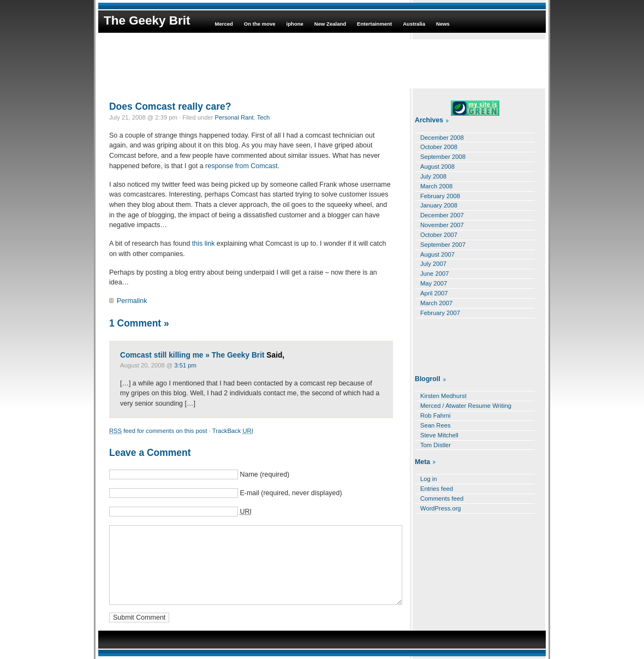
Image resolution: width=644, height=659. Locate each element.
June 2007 (434, 274)
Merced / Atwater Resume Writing (466, 406)
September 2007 (443, 245)
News (443, 24)
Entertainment (374, 24)
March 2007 (436, 303)
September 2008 (443, 157)
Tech (264, 117)
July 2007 (433, 264)
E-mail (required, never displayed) (291, 493)
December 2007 (442, 215)
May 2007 (434, 283)
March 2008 (436, 186)
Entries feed (437, 489)
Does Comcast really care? (170, 106)
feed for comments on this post (158, 431)
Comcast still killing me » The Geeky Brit (192, 355)
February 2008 (440, 196)
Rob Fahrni (436, 415)
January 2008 (439, 205)
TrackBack (233, 431)
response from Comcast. (242, 166)
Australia (414, 24)
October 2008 (439, 147)
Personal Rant (234, 117)
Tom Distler (436, 445)
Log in (429, 479)
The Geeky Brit (147, 20)
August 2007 (437, 254)
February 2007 (440, 313)
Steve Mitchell (439, 435)
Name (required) (264, 474)
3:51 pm (185, 365)
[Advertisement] (322, 64)
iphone (295, 24)
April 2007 (434, 293)
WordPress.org (441, 508)
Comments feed (442, 498)
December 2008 (442, 138)
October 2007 (439, 235)
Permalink (132, 301)
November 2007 (442, 225)
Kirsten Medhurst (443, 396)
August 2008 (437, 167)
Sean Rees (436, 425)
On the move (260, 24)
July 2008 (433, 176)
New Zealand (330, 24)
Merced (223, 24)
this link (204, 244)
